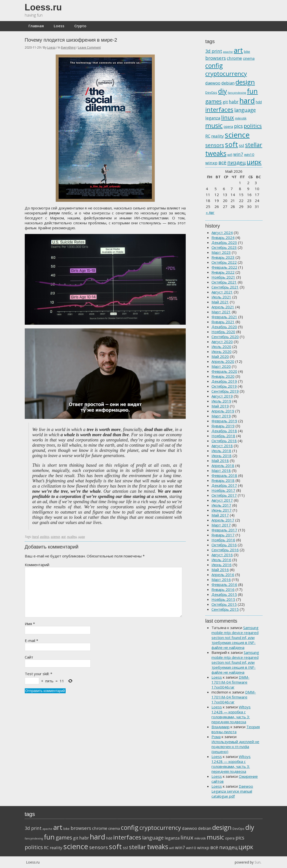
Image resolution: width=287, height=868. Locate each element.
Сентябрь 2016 (225, 550)
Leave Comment (89, 47)
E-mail (31, 640)
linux (228, 117)
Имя (30, 624)
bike (247, 52)
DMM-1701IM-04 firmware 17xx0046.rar (230, 682)
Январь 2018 (223, 480)
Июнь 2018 (222, 456)
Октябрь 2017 (224, 495)
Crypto (80, 26)
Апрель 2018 (223, 465)
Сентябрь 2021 (225, 287)
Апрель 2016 (223, 575)
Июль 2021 (221, 297)
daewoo (213, 83)
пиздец (72, 537)
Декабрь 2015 (224, 594)
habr (234, 102)
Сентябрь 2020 (225, 337)
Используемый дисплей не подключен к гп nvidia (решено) (235, 747)
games (213, 101)
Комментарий (37, 565)
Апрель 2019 (223, 411)
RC (208, 136)
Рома (216, 737)
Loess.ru (43, 7)
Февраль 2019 (224, 421)
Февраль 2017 (224, 530)
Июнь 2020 (222, 351)
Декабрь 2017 (224, 485)
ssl (242, 145)
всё (64, 537)
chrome (234, 58)
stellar (254, 145)
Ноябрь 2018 (223, 436)
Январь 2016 (223, 589)
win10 (249, 154)
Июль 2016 (221, 560)
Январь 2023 (223, 257)
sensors (215, 145)
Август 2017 (222, 500)
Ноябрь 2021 (223, 277)
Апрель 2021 (223, 307)
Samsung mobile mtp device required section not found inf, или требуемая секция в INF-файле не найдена (235, 637)
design (245, 82)
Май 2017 (220, 515)
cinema (249, 58)
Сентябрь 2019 (225, 391)
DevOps (211, 93)
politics (45, 537)
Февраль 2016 (224, 584)
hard (35, 537)
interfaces (219, 109)
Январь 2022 (223, 272)
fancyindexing (237, 93)
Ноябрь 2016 (223, 540)
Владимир (221, 727)
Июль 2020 (221, 347)
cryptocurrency (226, 74)
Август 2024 (222, 232)
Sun (258, 862)
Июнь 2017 (222, 510)
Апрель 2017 (223, 520)
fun (252, 91)
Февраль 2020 (224, 371)
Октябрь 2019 (224, 386)
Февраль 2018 (224, 475)
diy (222, 91)
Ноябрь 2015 (223, 599)
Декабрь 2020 (224, 327)
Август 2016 (222, 555)
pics (238, 126)
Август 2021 (222, 292)
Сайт (29, 657)
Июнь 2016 (222, 565)
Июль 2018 (221, 451)
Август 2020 (222, 342)
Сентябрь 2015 (225, 609)
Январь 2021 (223, 322)
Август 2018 (222, 446)
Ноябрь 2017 (223, 490)
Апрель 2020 (223, 361)
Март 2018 (221, 470)
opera (228, 127)
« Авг (210, 212)
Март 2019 (221, 416)
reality (218, 136)
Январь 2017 (223, 535)
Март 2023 (221, 252)
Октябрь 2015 (224, 604)
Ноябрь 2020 (223, 332)
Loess (59, 26)
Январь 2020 (223, 376)
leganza (213, 118)
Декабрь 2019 (224, 381)
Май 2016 (220, 570)
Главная (36, 26)
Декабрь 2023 (224, 242)
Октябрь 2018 (224, 441)
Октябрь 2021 (224, 282)
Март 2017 (221, 525)
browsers (216, 58)
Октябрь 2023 (224, 247)
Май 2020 (220, 356)
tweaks (216, 153)
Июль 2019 (221, 401)
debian (228, 83)
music (214, 125)
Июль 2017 (221, 505)
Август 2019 (222, 396)
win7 (238, 154)
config (214, 65)
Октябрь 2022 (224, 262)
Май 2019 (220, 406)
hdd (259, 102)
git (225, 102)
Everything (68, 47)
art (238, 50)
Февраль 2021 (224, 317)
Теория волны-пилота (236, 729)
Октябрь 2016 (224, 545)
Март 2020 (221, 366)
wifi (230, 155)
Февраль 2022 (224, 267)
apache (228, 52)
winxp (211, 163)
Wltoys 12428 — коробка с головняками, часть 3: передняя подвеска (231, 714)
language (245, 110)
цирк (82, 537)
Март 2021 (221, 312)
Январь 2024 (223, 237)
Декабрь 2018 (224, 431)
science (55, 537)
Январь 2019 (223, 426)
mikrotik (241, 118)
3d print (214, 51)
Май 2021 (220, 302)
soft (232, 144)
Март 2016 (221, 579)
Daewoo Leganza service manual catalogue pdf (232, 791)
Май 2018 (220, 461)
